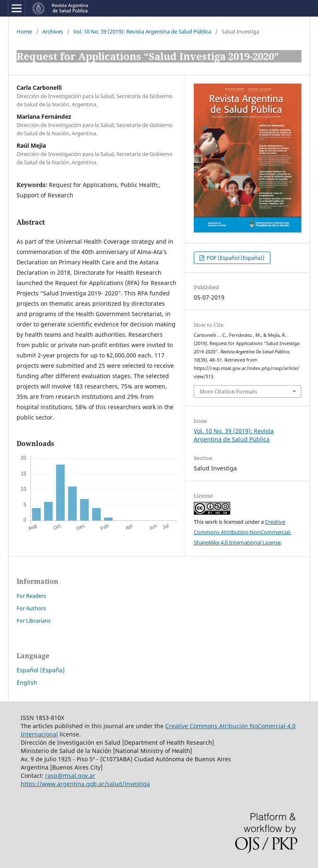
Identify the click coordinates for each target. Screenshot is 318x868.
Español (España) (41, 670)
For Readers (31, 596)
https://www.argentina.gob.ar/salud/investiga (85, 784)
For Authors (31, 608)
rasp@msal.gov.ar (70, 776)
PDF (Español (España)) (235, 258)
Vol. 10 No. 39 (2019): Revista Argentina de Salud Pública (142, 31)
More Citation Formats (228, 391)
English (27, 682)
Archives (53, 31)
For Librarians (34, 621)
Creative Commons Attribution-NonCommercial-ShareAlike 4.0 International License (243, 532)
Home (24, 31)
